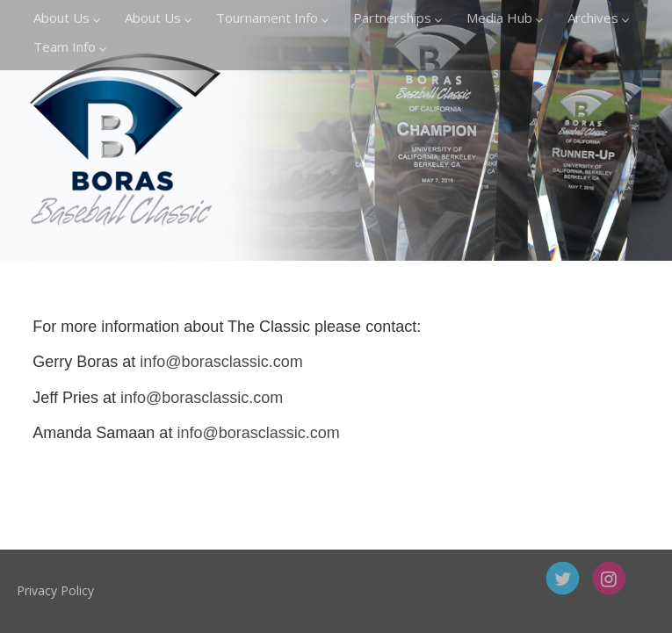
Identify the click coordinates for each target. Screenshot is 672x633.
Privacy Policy (106, 590)
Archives (598, 18)
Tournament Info (272, 18)
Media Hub (505, 18)
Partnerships (397, 18)
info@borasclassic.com (221, 362)
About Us (67, 18)
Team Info (70, 47)
